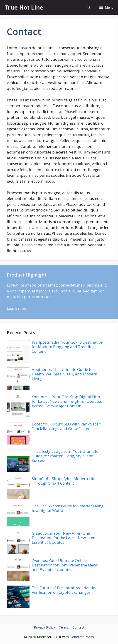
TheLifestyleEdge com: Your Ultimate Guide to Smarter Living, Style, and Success (65, 456)
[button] (89, 7)
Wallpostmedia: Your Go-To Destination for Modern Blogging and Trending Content (68, 347)
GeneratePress (82, 637)
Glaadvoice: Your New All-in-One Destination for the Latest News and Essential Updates (64, 538)
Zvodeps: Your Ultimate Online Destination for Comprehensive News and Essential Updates (65, 565)
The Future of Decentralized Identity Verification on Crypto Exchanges (64, 590)
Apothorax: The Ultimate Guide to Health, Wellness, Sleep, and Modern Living (64, 374)
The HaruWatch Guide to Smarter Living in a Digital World (68, 508)
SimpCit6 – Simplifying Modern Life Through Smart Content (64, 481)
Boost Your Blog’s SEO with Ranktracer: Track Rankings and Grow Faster (66, 426)
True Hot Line (24, 7)
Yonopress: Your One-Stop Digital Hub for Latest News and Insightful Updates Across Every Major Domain (67, 401)
